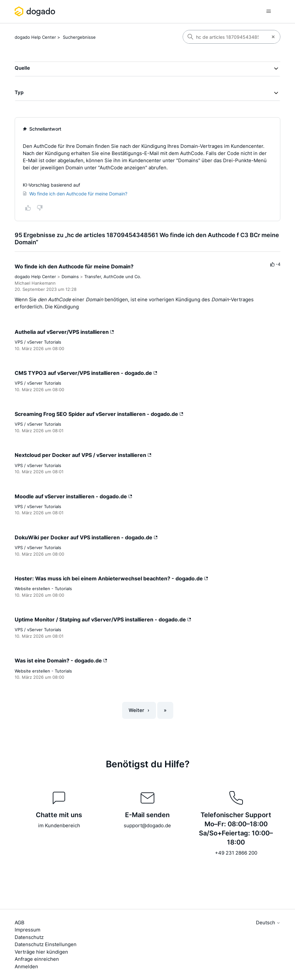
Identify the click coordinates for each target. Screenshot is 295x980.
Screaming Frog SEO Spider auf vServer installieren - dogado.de (99, 414)
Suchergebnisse (79, 37)
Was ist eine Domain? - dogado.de (61, 660)
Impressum (28, 930)
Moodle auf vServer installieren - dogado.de (73, 496)
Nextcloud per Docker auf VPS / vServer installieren (83, 455)
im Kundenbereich (59, 825)
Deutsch (268, 923)
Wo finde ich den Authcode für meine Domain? (74, 266)
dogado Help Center (35, 37)
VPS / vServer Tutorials (38, 342)
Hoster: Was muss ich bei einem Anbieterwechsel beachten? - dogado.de (111, 578)
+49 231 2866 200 (236, 853)
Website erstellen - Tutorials (43, 589)
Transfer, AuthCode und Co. (113, 277)
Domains (70, 277)
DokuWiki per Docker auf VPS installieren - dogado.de (86, 537)
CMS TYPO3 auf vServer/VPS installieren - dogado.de (86, 373)
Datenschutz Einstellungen (46, 944)
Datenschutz (29, 937)
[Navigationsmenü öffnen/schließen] (269, 11)
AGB (20, 923)
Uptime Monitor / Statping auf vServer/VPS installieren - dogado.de (103, 619)
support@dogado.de (147, 825)
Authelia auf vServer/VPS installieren (64, 332)
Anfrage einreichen (37, 959)
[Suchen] (225, 37)
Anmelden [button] (26, 966)
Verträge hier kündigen (41, 952)
